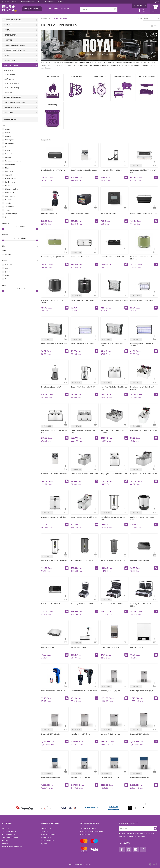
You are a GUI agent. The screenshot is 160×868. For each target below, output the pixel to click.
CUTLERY (7, 30)
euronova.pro (46, 19)
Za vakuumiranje (11, 214)
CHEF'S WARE (8, 112)
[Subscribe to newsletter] (155, 829)
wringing (103, 65)
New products (46, 828)
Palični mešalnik (11, 178)
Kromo (8, 275)
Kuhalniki (8, 154)
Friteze (8, 147)
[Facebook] (139, 11)
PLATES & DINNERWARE (12, 20)
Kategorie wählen (32, 9)
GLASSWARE (8, 25)
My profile (45, 844)
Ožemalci (8, 175)
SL (134, 6)
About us (15, 2)
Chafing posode (11, 140)
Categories (45, 831)
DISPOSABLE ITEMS (10, 35)
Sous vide (9, 200)
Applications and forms (10, 838)
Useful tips (61, 2)
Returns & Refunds (48, 841)
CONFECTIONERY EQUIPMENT (14, 102)
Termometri (9, 207)
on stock (8, 254)
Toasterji (8, 210)
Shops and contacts (28, 2)
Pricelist (5, 844)
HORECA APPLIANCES (11, 65)
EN (141, 6)
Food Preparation (9, 79)
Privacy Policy (46, 838)
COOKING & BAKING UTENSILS (14, 45)
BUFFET (6, 55)
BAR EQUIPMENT (10, 60)
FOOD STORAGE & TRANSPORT (14, 50)
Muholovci (9, 171)
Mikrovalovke (10, 164)
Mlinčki (8, 168)
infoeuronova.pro (61, 8)
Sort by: (139, 19)
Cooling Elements (9, 75)
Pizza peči (9, 185)
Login (156, 2)
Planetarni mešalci (12, 189)
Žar (6, 217)
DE (145, 6)
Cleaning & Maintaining (11, 88)
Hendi (7, 268)
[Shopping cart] (155, 9)
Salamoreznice (10, 196)
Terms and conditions (49, 834)
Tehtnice (8, 203)
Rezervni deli (10, 193)
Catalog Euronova (9, 834)
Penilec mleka (10, 182)
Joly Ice (8, 272)
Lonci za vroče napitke (13, 161)
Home (7, 2)
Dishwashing (8, 92)
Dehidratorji (9, 143)
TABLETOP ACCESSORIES (12, 97)
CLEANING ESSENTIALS (12, 107)
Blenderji (8, 129)
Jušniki (7, 150)
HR (138, 6)
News (40, 2)
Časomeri (9, 136)
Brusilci (8, 133)
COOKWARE (8, 40)
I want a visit (50, 2)
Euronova (9, 265)
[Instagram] (143, 11)
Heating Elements (9, 70)
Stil (6, 279)
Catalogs (5, 841)
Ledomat (8, 157)
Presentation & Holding (11, 83)
